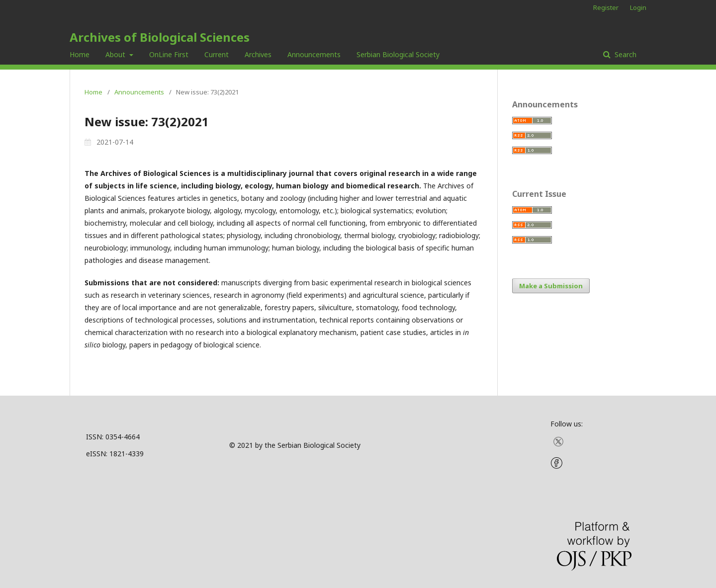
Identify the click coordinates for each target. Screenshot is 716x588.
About (116, 54)
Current (217, 54)
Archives (258, 54)
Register (606, 7)
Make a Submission (551, 286)
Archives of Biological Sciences (160, 37)
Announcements (314, 54)
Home (80, 54)
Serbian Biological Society (398, 54)
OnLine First (169, 54)
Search (625, 54)
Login (638, 7)
